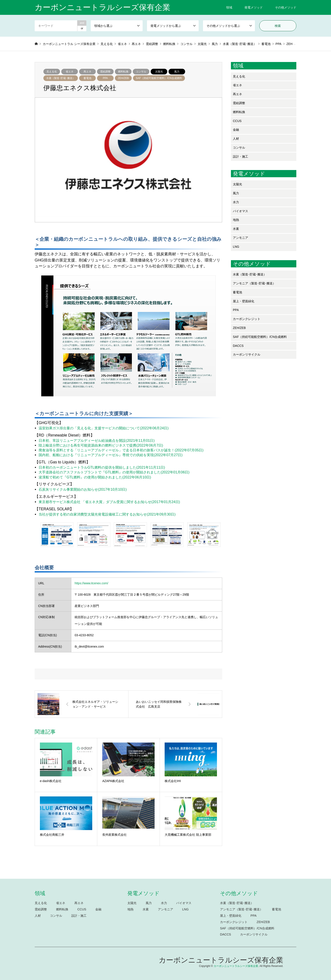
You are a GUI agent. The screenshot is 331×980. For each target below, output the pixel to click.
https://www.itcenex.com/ (91, 583)
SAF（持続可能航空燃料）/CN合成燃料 (159, 78)
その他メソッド (286, 7)
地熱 (236, 220)
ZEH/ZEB (123, 78)
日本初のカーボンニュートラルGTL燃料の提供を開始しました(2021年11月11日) (102, 467)
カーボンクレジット (247, 319)
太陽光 (159, 72)
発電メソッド (254, 7)
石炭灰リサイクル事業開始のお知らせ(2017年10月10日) (83, 489)
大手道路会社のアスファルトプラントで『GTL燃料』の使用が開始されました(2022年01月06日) (114, 472)
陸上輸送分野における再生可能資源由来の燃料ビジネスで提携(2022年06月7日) (101, 445)
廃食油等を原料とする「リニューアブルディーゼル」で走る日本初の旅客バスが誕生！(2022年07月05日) (121, 450)
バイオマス (241, 211)
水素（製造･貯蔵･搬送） (61, 78)
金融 (236, 130)
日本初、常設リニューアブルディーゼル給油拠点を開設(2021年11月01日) (97, 440)
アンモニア (241, 238)
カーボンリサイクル (247, 354)
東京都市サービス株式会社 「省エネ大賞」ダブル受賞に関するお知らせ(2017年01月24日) (109, 502)
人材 (236, 139)
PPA (105, 78)
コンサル (141, 72)
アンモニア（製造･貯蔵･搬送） (254, 283)
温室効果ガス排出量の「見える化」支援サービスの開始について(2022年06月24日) (104, 428)
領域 (229, 7)
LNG (236, 247)
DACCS (238, 346)
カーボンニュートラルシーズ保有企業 (221, 960)
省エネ (70, 72)
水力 (236, 202)
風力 (177, 72)
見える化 (52, 72)
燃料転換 (123, 72)
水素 (236, 229)
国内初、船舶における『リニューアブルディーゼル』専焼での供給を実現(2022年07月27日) (111, 455)
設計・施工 (241, 156)
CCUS (237, 121)
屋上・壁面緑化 (244, 301)
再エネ (87, 72)
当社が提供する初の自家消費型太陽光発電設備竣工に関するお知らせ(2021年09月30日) (107, 514)
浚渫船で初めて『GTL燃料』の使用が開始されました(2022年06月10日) (95, 477)
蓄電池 (87, 78)
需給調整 (105, 72)
